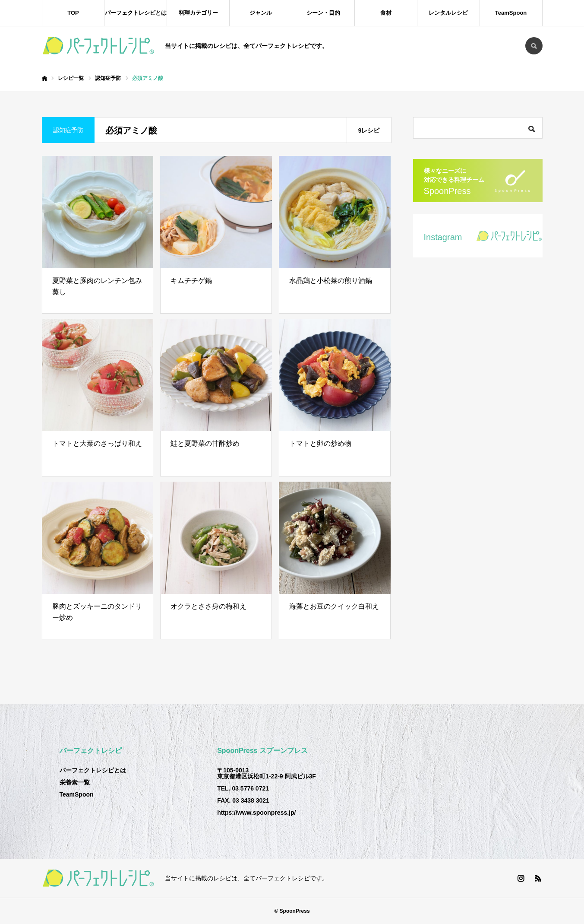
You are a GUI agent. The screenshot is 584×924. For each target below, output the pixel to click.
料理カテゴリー (198, 13)
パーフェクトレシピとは (136, 13)
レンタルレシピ (448, 13)
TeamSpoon (511, 13)
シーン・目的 (323, 13)
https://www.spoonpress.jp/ (256, 813)
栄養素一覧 (75, 782)
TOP (73, 13)
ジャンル (261, 13)
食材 (386, 13)
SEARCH (534, 46)
